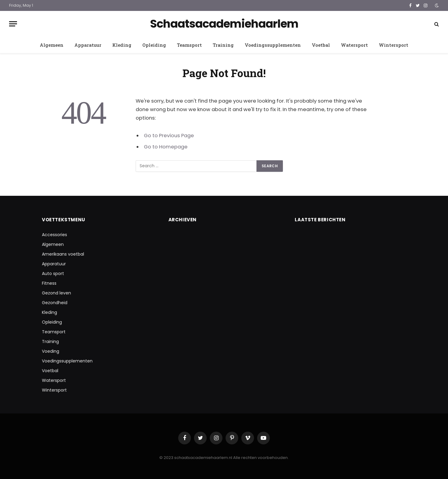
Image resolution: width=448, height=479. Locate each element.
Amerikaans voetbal (63, 254)
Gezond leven (56, 293)
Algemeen (52, 45)
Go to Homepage (166, 147)
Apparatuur (88, 45)
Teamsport (189, 45)
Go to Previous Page (169, 136)
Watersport (354, 45)
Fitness (49, 283)
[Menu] (13, 24)
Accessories (54, 235)
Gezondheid (55, 303)
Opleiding (154, 45)
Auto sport (53, 273)
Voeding (51, 351)
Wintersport (394, 45)
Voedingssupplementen (273, 45)
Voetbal (321, 45)
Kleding (122, 45)
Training (223, 45)
